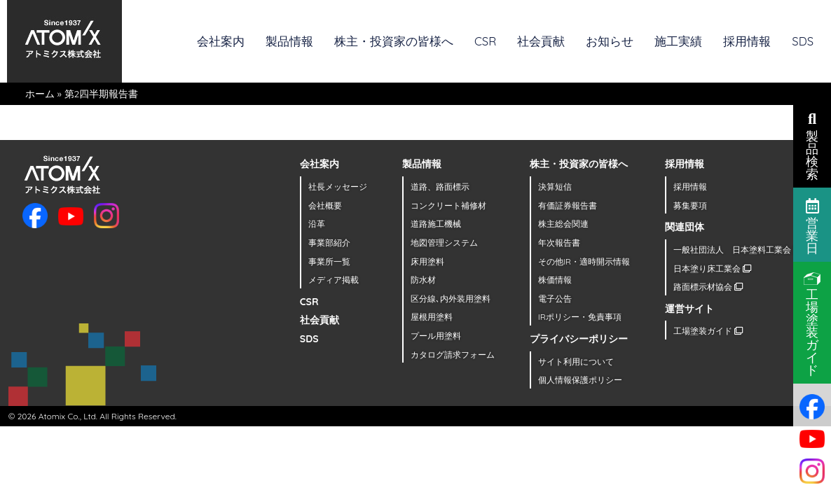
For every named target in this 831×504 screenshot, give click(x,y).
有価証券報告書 (568, 205)
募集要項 (690, 205)
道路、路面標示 (440, 187)
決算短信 (555, 187)
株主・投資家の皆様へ (394, 41)
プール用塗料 (436, 336)
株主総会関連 (563, 224)
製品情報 (289, 41)
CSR (485, 41)
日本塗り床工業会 (712, 268)
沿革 (317, 224)
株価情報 (555, 280)
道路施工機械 (436, 224)
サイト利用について (576, 362)
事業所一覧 (329, 261)
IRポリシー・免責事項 (580, 317)
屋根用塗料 (432, 317)
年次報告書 (559, 243)
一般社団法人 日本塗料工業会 (737, 250)
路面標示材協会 (708, 287)
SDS (803, 41)
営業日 (812, 225)
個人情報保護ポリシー (580, 380)
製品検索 (812, 145)
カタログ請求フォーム (453, 355)
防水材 (423, 280)
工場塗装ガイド (708, 331)
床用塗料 (427, 261)
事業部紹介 (329, 243)
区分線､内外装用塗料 (451, 299)
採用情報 (747, 41)
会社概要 (325, 205)
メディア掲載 (334, 280)
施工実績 (678, 41)
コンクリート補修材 (448, 205)
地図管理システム (444, 243)
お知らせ (610, 41)
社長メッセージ (338, 187)
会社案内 (221, 41)
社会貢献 (541, 41)
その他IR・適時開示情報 (584, 261)
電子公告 (555, 299)
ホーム (40, 94)
